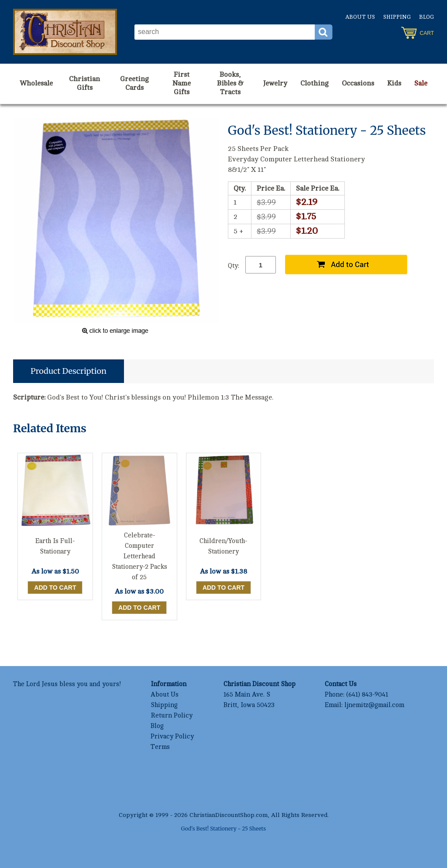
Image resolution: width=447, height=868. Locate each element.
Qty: (234, 266)
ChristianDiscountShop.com (229, 815)
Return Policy (172, 716)
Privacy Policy (172, 736)
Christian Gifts (84, 83)
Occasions (358, 83)
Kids (394, 83)
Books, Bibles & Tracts (230, 83)
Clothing (315, 83)
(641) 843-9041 (367, 695)
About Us (360, 17)
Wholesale (36, 83)
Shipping (397, 17)
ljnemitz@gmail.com (374, 705)
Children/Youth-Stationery (223, 546)
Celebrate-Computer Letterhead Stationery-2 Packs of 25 (139, 556)
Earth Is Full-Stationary (55, 546)
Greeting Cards (134, 83)
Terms (160, 747)
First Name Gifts (182, 83)
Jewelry (275, 83)
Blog (426, 17)
